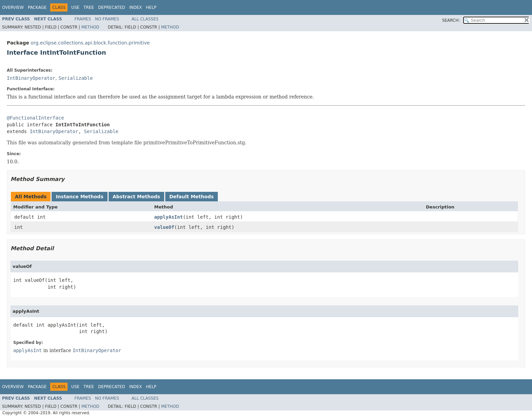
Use (75, 7)
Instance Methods (79, 197)
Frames (83, 19)
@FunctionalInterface (35, 118)
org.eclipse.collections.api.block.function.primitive (90, 43)
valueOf (164, 227)
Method (90, 27)
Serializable (75, 78)
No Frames (107, 19)
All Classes (145, 19)
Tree (89, 7)
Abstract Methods (136, 197)
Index (136, 7)
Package (37, 7)
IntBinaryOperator (31, 78)
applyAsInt (169, 217)
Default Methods (192, 197)
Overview (13, 7)
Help (151, 7)
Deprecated (112, 7)
